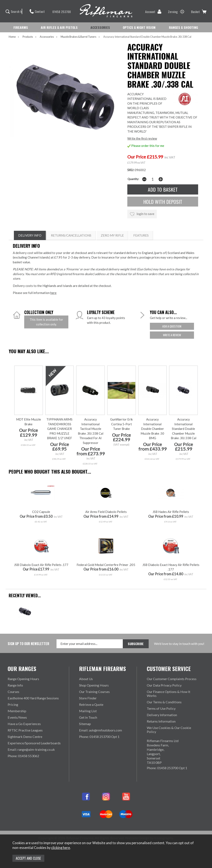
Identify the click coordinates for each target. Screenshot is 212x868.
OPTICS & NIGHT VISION (139, 27)
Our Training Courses (94, 692)
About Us (86, 679)
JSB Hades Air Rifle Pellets (171, 512)
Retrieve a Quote (91, 704)
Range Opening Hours (23, 679)
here (53, 293)
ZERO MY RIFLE (112, 235)
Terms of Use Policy (161, 708)
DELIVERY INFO (30, 235)
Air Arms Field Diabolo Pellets (106, 512)
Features (141, 235)
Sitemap (85, 724)
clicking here (61, 848)
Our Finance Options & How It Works (169, 694)
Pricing (13, 704)
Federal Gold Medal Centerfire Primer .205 (106, 565)
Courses (13, 692)
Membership (17, 711)
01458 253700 (60, 12)
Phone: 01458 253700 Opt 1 (99, 737)
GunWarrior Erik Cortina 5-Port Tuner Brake (121, 424)
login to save (142, 214)
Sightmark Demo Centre (25, 737)
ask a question (172, 326)
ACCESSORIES (100, 27)
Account (153, 12)
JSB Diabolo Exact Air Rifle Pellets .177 (41, 565)
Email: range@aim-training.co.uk (31, 749)
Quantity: (133, 179)
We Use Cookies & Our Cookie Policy (169, 730)
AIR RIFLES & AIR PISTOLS (59, 27)
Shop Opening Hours (94, 685)
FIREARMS (21, 27)
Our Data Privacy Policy (164, 685)
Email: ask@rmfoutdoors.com (101, 730)
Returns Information (161, 721)
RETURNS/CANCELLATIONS (71, 235)
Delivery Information (162, 715)
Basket (199, 12)
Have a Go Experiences (24, 724)
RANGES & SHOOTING (183, 27)
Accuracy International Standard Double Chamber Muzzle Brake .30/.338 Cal (184, 429)
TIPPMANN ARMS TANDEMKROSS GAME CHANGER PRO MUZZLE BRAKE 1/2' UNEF (59, 429)
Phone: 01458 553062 (23, 756)
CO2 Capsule (41, 512)
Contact (37, 11)
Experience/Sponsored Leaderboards (34, 743)
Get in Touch (88, 717)
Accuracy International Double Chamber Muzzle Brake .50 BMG (152, 429)
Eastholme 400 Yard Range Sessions (33, 698)
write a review (172, 335)
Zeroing (176, 12)
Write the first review (142, 138)
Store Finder (88, 698)
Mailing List (88, 711)
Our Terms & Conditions (164, 702)
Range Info (15, 685)
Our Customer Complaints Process (172, 679)
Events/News (17, 717)
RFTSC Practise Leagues (25, 730)
